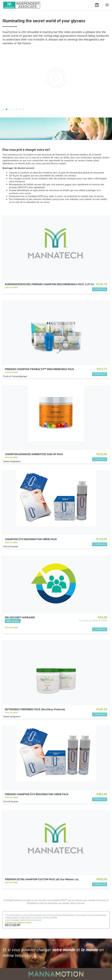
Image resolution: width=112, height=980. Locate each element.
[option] (56, 78)
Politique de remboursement (18, 922)
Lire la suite (11, 287)
